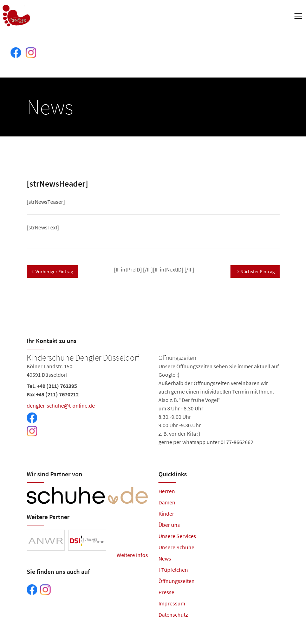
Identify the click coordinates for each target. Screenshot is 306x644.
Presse (166, 592)
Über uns (169, 525)
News (165, 558)
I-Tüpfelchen (173, 570)
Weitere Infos (132, 555)
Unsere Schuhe (176, 547)
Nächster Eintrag (256, 271)
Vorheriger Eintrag (52, 271)
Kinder (166, 514)
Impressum (172, 603)
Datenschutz (173, 615)
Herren (167, 491)
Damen (167, 502)
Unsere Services (177, 536)
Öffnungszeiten (177, 581)
